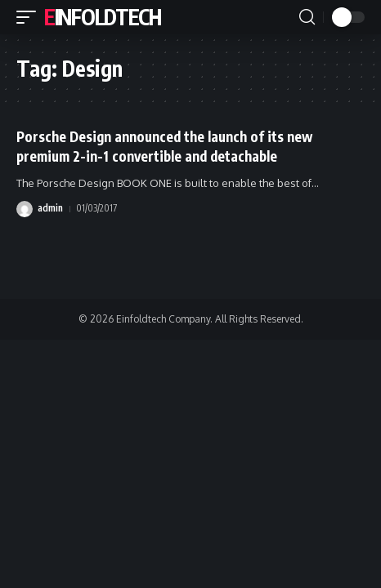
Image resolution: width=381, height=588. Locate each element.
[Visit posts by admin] (25, 209)
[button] (30, 17)
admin (50, 208)
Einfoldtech (103, 17)
